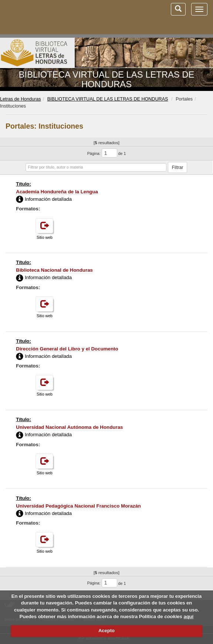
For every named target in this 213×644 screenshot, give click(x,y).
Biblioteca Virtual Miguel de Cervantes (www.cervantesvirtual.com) (44, 17)
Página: (94, 153)
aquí (188, 616)
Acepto (106, 631)
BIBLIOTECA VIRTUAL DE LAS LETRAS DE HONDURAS (107, 79)
